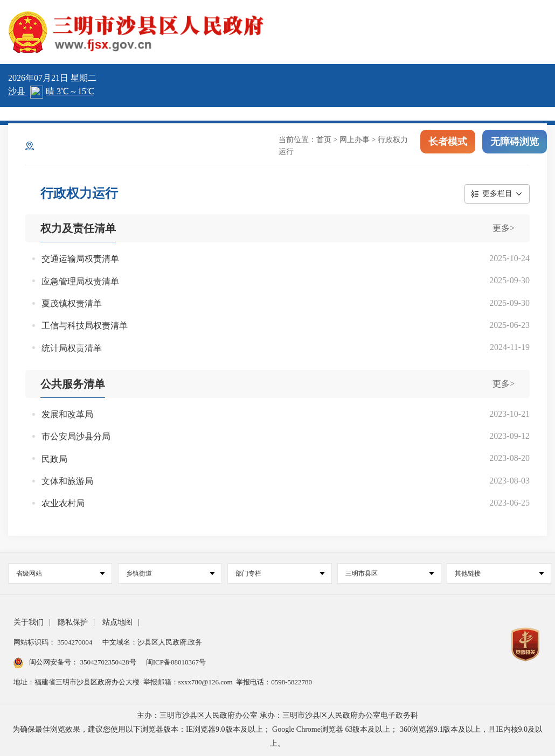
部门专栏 (280, 573)
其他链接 (499, 573)
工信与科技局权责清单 (85, 325)
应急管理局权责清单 (80, 281)
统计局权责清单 (72, 348)
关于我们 (29, 622)
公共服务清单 (73, 384)
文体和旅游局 (67, 481)
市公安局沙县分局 (76, 436)
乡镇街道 (171, 573)
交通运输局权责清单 (80, 259)
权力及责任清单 (78, 228)
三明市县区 (390, 573)
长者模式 (448, 144)
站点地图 (117, 622)
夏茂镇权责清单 (72, 303)
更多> (504, 228)
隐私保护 (73, 622)
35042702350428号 (108, 662)
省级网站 (61, 573)
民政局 (54, 459)
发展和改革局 (67, 414)
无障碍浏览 (515, 144)
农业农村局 (63, 503)
